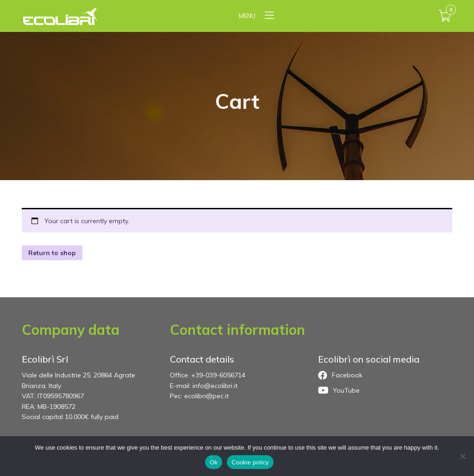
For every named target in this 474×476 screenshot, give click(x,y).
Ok (214, 462)
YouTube (339, 390)
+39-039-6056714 (218, 375)
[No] (462, 456)
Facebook (340, 376)
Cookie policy (250, 462)
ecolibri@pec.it (206, 396)
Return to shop (52, 253)
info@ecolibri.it (215, 386)
